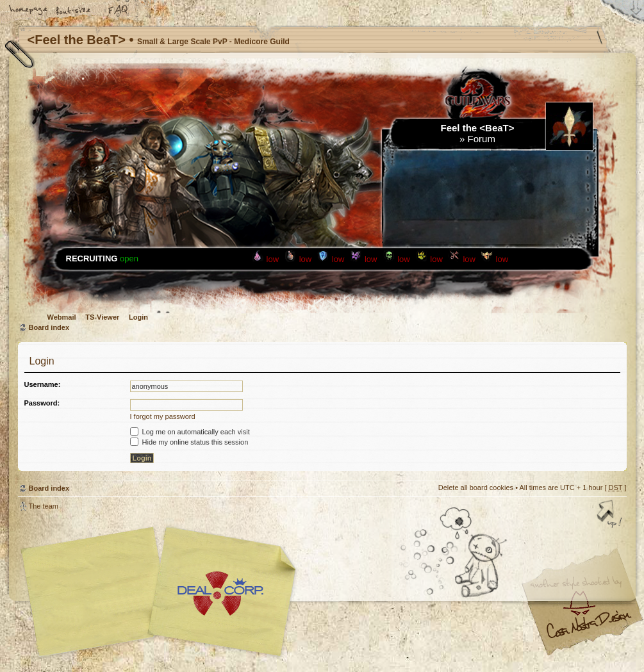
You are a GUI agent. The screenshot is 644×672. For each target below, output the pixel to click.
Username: (43, 384)
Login (138, 317)
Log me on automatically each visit (190, 432)
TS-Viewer (102, 317)
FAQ (119, 11)
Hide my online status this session (189, 442)
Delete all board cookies (476, 488)
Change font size (74, 11)
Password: (42, 403)
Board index (49, 327)
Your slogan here (220, 594)
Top (611, 515)
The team (44, 506)
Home (29, 11)
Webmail (62, 317)
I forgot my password (163, 416)
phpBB (162, 592)
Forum (482, 139)
